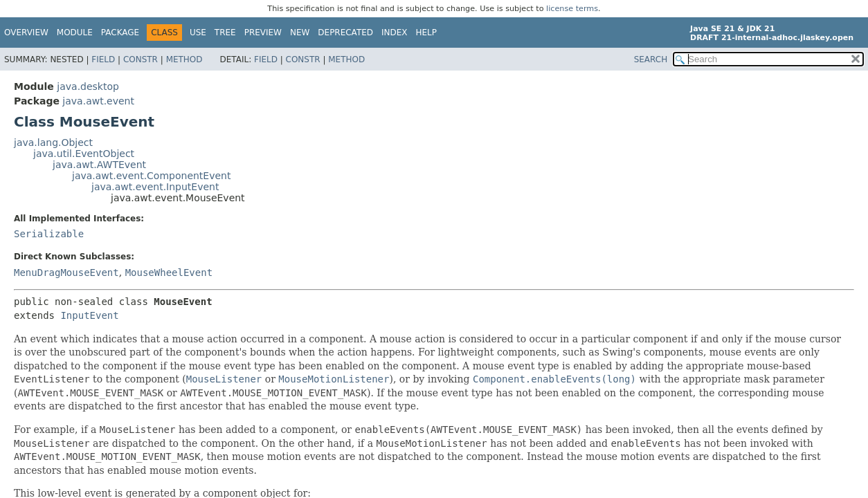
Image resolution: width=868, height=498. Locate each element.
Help (427, 33)
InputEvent (89, 315)
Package (120, 33)
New (300, 33)
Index (395, 33)
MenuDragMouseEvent (66, 273)
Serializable (49, 234)
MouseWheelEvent (169, 273)
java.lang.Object (53, 142)
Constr (141, 59)
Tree (225, 33)
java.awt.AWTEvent (99, 165)
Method (184, 59)
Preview (263, 33)
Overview (26, 33)
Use (198, 33)
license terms (572, 9)
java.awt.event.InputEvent (155, 187)
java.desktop (88, 86)
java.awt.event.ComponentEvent (151, 176)
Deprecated (345, 33)
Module (75, 33)
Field (103, 59)
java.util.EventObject (84, 154)
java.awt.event (98, 101)
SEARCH (651, 59)
